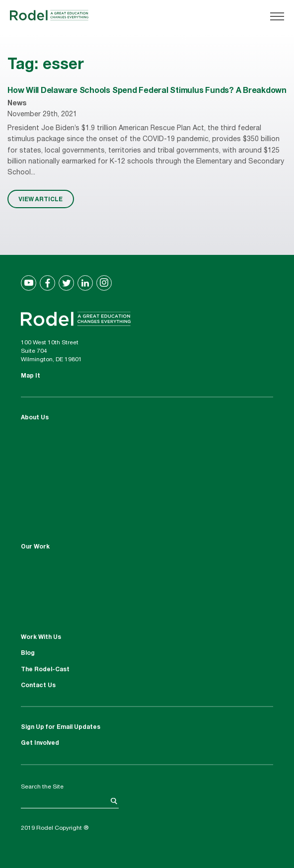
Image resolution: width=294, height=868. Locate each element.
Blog (28, 653)
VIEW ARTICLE (40, 199)
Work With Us (41, 637)
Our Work (35, 547)
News (17, 104)
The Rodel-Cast (45, 670)
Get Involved (40, 743)
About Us (35, 418)
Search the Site (42, 787)
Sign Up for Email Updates (61, 727)
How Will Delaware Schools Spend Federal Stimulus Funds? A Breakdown (147, 91)
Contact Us (38, 686)
